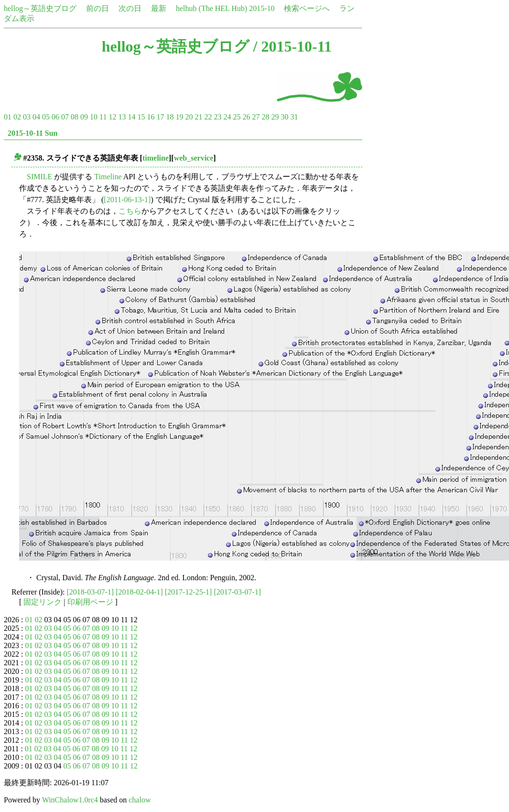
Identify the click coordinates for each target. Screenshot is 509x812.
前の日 (97, 8)
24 (227, 117)
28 (265, 117)
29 (275, 117)
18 (170, 117)
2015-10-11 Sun (32, 133)
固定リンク (43, 602)
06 (55, 117)
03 (27, 117)
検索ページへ (307, 8)
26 (246, 117)
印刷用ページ (90, 602)
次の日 (130, 8)
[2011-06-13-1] (127, 200)
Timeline (108, 177)
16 (151, 117)
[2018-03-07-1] (91, 592)
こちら (130, 211)
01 (8, 117)
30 (284, 117)
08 (75, 117)
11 (103, 117)
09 (84, 117)
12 (112, 117)
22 (208, 117)
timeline (156, 158)
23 (217, 117)
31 (294, 117)
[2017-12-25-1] (189, 592)
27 (256, 117)
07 (65, 117)
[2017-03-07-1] (237, 592)
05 (46, 117)
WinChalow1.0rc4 (70, 800)
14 (131, 117)
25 (237, 117)
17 (160, 117)
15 (141, 117)
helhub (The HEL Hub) (211, 8)
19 (179, 117)
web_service (194, 158)
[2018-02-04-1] (139, 592)
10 (94, 117)
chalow (140, 800)
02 (17, 117)
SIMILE (39, 177)
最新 (159, 8)
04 (36, 117)
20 (189, 117)
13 (122, 117)
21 (198, 117)
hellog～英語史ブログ (40, 8)
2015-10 (262, 8)
